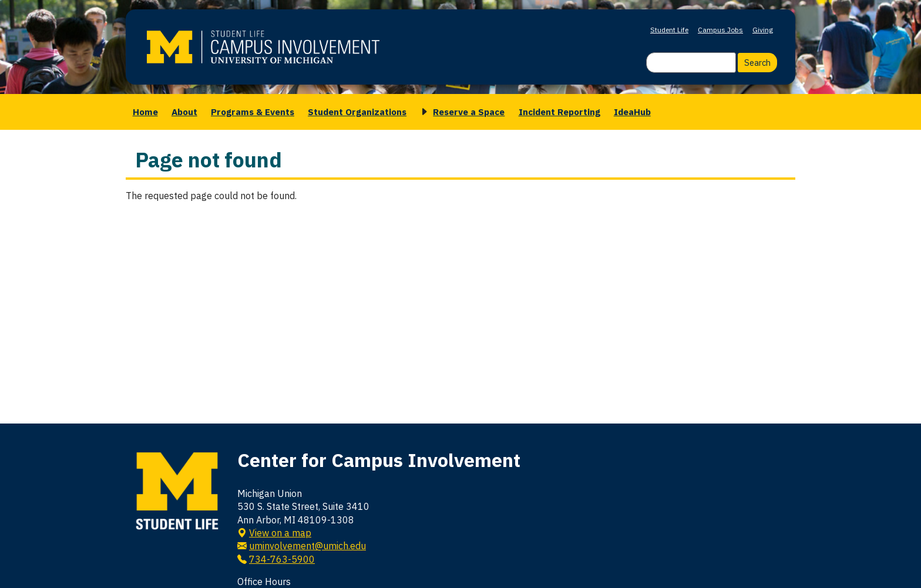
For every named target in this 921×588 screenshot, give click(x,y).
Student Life (669, 30)
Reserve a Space (469, 112)
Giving (763, 30)
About (184, 112)
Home (145, 112)
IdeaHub (632, 112)
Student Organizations (357, 112)
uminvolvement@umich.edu (307, 546)
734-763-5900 (282, 559)
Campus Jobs (720, 30)
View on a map (280, 533)
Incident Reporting (559, 112)
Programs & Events (253, 112)
